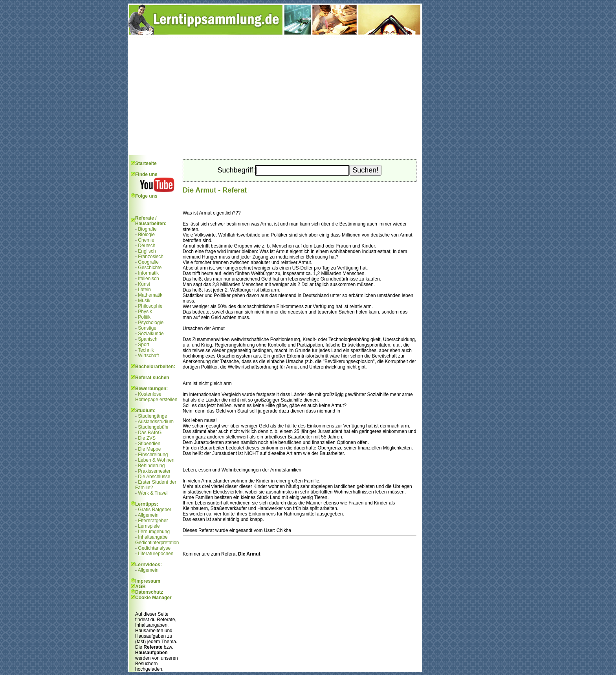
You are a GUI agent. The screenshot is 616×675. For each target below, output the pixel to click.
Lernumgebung (154, 532)
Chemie (146, 240)
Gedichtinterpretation (157, 543)
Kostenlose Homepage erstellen (156, 397)
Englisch (147, 251)
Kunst (144, 284)
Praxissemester (154, 471)
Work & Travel (153, 493)
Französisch (151, 257)
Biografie (147, 229)
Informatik (148, 273)
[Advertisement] (275, 96)
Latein (144, 290)
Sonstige (147, 328)
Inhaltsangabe (153, 537)
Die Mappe (149, 449)
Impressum (148, 581)
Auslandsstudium (156, 422)
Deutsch (147, 246)
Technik (146, 350)
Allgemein (148, 515)
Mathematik (150, 295)
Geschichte (150, 268)
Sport (144, 345)
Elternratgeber (153, 521)
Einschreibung (153, 455)
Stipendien (149, 444)
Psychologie (151, 323)
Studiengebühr (153, 427)
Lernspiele (149, 526)
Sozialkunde (151, 334)
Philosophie (150, 306)
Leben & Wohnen (156, 460)
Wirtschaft (148, 356)
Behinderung (151, 466)
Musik (144, 301)
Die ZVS (147, 438)
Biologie (146, 235)
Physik (145, 312)
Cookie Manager (153, 598)
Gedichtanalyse (154, 548)
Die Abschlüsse (154, 477)
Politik (144, 317)
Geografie (148, 262)
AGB (140, 587)
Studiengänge (152, 416)
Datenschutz (149, 592)
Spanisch (148, 339)
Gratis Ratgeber (155, 510)
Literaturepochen (156, 554)
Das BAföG (150, 433)
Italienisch (148, 279)
